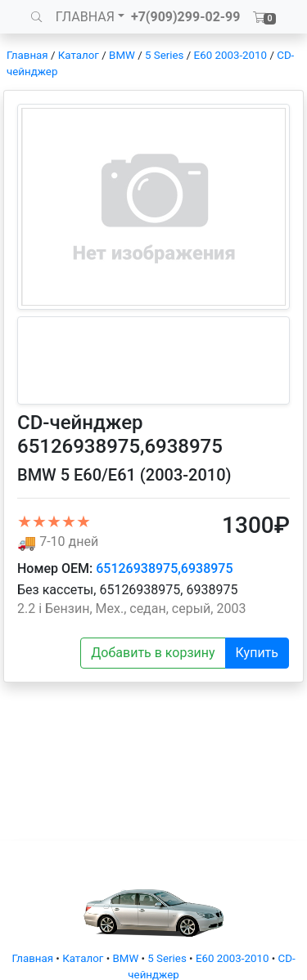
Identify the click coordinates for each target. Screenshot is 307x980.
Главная (27, 55)
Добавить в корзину (153, 653)
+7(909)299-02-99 (186, 17)
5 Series (164, 55)
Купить (257, 653)
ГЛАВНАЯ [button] (85, 17)
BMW (122, 55)
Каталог (79, 55)
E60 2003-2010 (230, 55)
